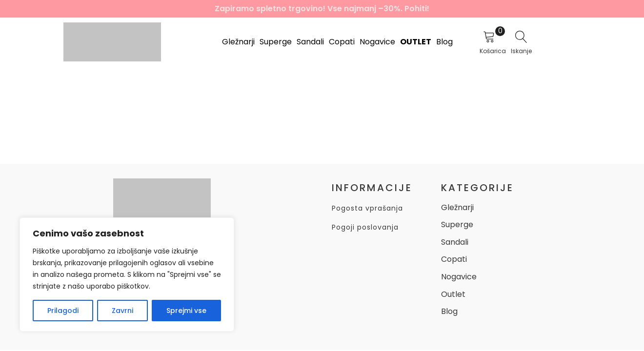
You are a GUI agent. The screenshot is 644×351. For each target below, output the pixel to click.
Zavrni (122, 311)
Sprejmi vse (186, 311)
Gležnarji (238, 42)
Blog (444, 42)
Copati (342, 42)
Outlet (416, 42)
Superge (276, 42)
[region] (127, 274)
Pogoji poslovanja (365, 227)
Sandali (310, 42)
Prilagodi (63, 311)
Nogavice (377, 42)
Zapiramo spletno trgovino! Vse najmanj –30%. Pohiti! (322, 9)
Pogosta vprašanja (367, 208)
